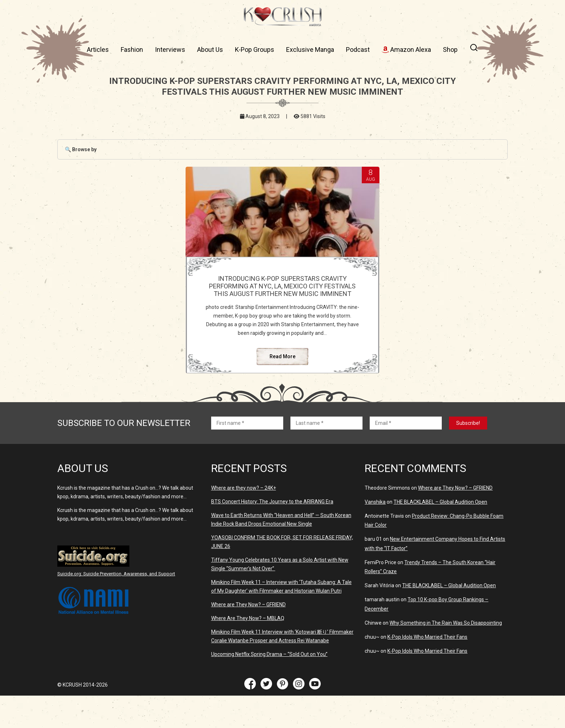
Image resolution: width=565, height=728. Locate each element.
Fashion (132, 50)
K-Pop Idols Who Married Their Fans (427, 669)
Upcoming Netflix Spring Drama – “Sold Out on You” (269, 687)
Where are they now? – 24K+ (244, 520)
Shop (450, 50)
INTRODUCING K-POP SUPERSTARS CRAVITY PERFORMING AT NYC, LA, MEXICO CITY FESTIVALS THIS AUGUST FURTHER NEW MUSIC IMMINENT (282, 294)
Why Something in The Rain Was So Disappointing (446, 655)
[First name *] (247, 455)
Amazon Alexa (406, 50)
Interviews (170, 50)
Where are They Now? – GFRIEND (248, 637)
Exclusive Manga (310, 50)
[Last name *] (326, 455)
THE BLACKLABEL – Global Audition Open (440, 534)
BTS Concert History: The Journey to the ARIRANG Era (272, 534)
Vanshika (375, 534)
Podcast (358, 50)
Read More (282, 389)
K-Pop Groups (255, 50)
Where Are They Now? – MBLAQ (248, 651)
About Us (210, 50)
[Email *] (406, 455)
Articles (98, 50)
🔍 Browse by (81, 149)
